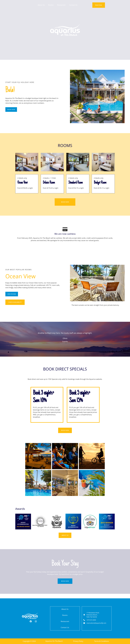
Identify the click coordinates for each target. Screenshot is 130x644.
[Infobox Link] (27, 184)
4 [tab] (68, 347)
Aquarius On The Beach (54, 641)
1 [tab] (62, 347)
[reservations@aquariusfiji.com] (96, 624)
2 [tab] (64, 347)
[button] (98, 5)
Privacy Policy (78, 641)
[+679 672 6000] (90, 620)
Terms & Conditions (102, 641)
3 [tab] (66, 347)
